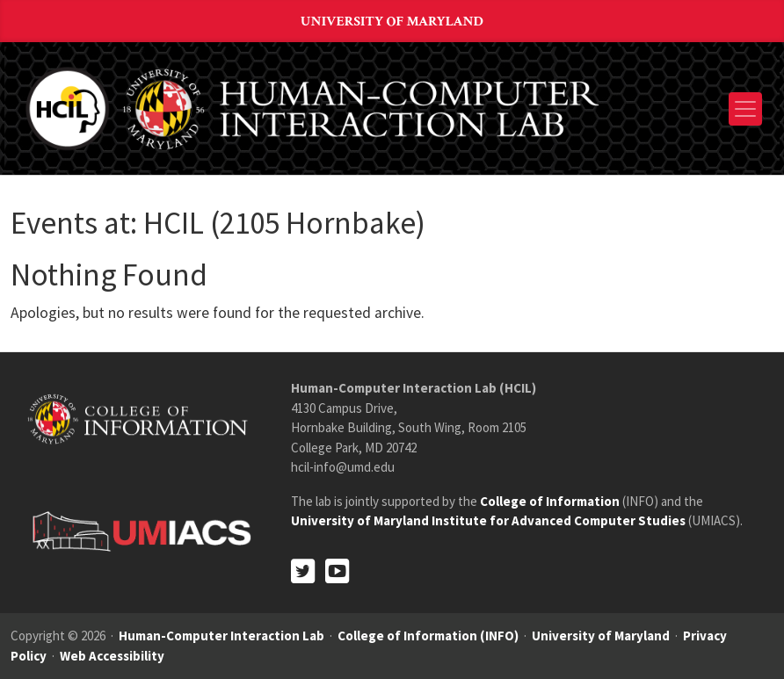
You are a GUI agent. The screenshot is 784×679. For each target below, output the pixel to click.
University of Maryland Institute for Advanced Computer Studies (488, 520)
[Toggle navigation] (745, 109)
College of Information (550, 501)
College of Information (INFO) (428, 636)
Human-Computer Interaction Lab (221, 636)
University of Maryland (392, 22)
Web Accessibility (112, 656)
